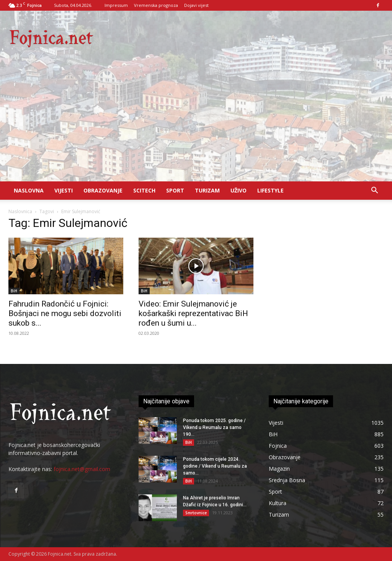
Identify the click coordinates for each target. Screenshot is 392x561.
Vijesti (64, 190)
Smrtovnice (196, 513)
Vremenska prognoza (156, 5)
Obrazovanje (103, 190)
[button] (374, 191)
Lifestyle (270, 190)
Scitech (144, 190)
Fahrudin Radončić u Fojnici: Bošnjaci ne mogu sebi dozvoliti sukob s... (65, 313)
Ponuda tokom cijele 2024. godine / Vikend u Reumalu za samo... (215, 466)
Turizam (207, 190)
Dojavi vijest (196, 5)
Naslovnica (20, 211)
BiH (14, 291)
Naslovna (29, 190)
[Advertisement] (196, 124)
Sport (175, 190)
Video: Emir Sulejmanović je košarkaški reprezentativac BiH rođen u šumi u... (193, 313)
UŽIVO (238, 190)
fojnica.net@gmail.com (82, 469)
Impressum (116, 5)
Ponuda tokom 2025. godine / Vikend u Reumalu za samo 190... (214, 427)
